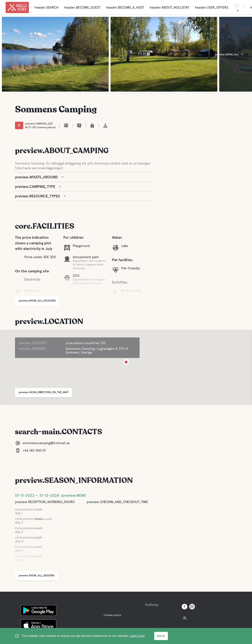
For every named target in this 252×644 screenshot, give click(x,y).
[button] (126, 363)
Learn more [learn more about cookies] (137, 636)
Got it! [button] (161, 636)
